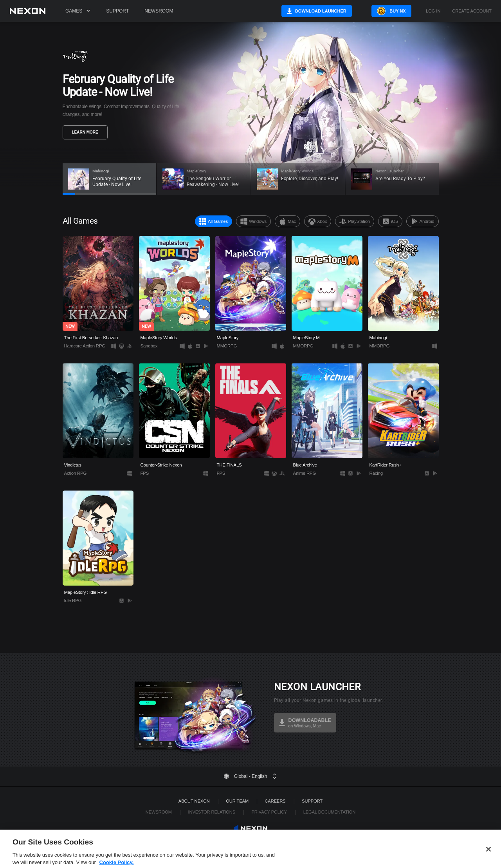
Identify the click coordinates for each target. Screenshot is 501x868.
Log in (433, 11)
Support (117, 11)
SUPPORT (312, 801)
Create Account (472, 11)
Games (78, 11)
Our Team (237, 801)
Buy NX (393, 11)
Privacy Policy (269, 812)
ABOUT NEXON (194, 801)
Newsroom (159, 11)
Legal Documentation (330, 812)
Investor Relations (212, 812)
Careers (275, 801)
